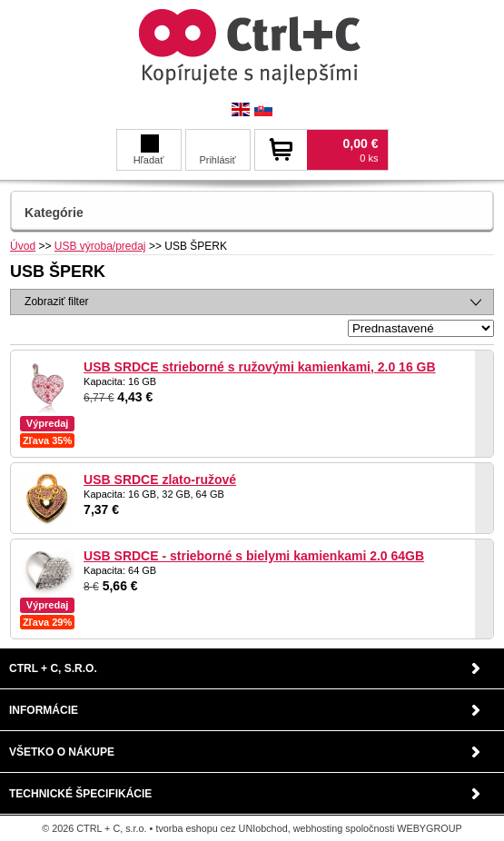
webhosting (318, 828)
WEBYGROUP (429, 828)
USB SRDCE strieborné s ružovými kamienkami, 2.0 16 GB (259, 367)
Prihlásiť (217, 160)
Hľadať (149, 150)
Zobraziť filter (57, 302)
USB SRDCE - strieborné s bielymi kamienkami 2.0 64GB (254, 556)
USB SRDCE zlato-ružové (160, 480)
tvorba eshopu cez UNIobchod (221, 828)
